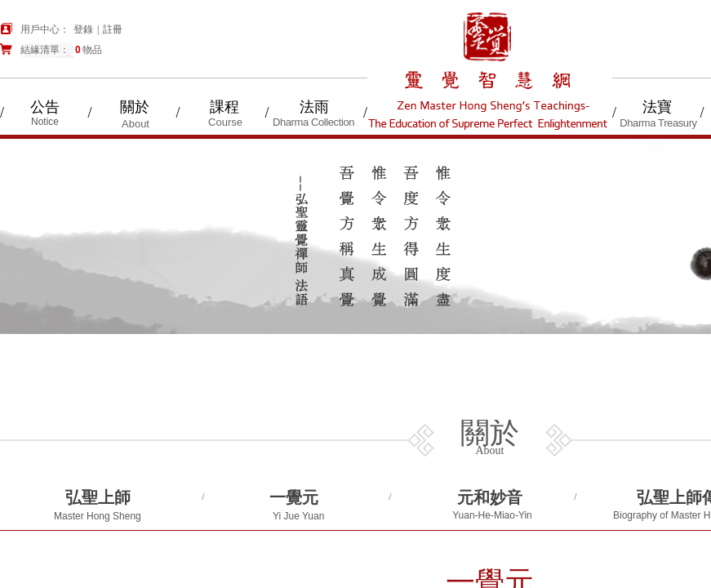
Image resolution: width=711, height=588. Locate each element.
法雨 (314, 107)
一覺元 (294, 497)
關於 (135, 107)
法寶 (657, 107)
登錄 (83, 29)
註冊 (113, 29)
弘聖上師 (98, 497)
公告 (45, 107)
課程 (224, 107)
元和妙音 (490, 497)
